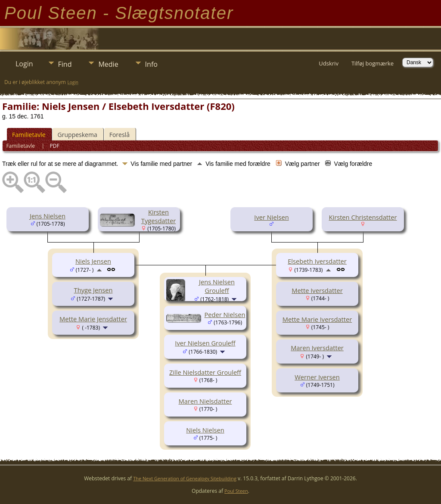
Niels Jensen (93, 261)
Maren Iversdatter (317, 348)
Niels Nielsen (205, 430)
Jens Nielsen (48, 216)
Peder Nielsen (225, 314)
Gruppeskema (78, 135)
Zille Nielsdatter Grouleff (205, 372)
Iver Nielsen (271, 217)
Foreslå (120, 135)
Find (65, 64)
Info (151, 64)
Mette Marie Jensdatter (93, 319)
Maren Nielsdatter (205, 401)
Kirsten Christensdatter (363, 217)
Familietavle (29, 135)
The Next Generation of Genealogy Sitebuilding (185, 478)
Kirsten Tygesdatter (158, 216)
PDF (55, 146)
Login (24, 64)
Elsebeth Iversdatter (317, 261)
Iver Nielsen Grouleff (205, 343)
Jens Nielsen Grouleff (217, 286)
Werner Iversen (317, 377)
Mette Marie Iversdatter (317, 319)
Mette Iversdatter (317, 290)
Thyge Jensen (93, 290)
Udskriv (329, 63)
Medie (108, 64)
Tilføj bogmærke (373, 63)
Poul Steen (236, 491)
